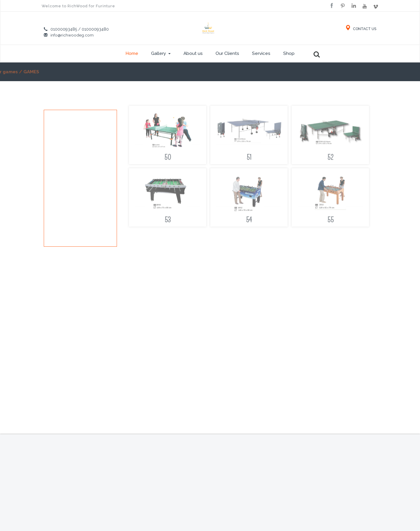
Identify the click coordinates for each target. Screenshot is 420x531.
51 (249, 159)
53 (168, 222)
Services (261, 53)
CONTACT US (360, 29)
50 (168, 159)
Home (132, 53)
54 (249, 222)
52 (330, 159)
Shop (289, 53)
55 (330, 222)
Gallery (161, 53)
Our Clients (227, 53)
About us (193, 53)
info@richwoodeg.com (72, 35)
